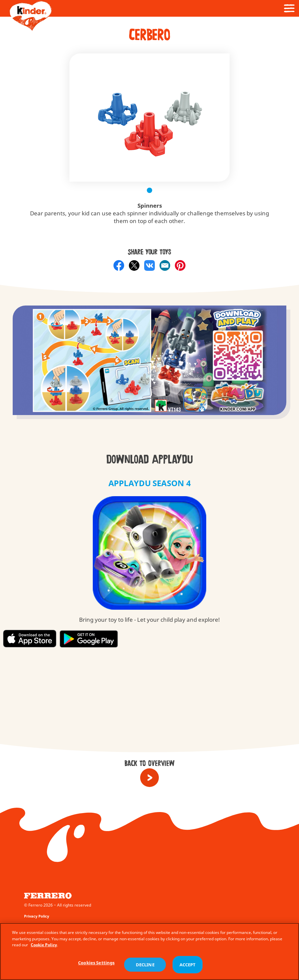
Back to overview (149, 764)
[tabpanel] (149, 118)
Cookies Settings (96, 964)
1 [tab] (149, 190)
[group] (149, 367)
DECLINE (145, 966)
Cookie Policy (44, 947)
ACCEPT (188, 966)
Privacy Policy (37, 916)
